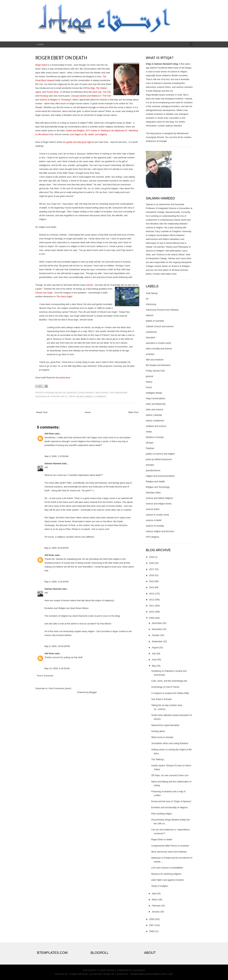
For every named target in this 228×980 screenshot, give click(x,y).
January (156, 912)
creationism (151, 332)
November (157, 629)
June (154, 660)
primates (150, 465)
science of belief (154, 520)
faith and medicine (155, 360)
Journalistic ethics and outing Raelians (170, 743)
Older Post (133, 412)
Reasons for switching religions (166, 874)
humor (149, 387)
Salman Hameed (84, 396)
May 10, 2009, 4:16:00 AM (57, 668)
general (150, 376)
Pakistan (150, 448)
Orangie (163, 141)
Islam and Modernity (156, 404)
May (154, 666)
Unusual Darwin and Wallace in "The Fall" (91, 96)
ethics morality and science (93, 393)
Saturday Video (153, 493)
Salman (150, 204)
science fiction (153, 509)
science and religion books (159, 504)
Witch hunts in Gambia (162, 737)
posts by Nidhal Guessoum (159, 459)
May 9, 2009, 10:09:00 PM (57, 646)
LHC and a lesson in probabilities (167, 868)
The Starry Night (64, 296)
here (174, 274)
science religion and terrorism (160, 531)
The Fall (107, 92)
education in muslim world (158, 343)
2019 (152, 557)
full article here (63, 378)
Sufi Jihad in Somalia (161, 699)
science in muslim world (157, 515)
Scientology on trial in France (165, 687)
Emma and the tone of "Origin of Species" (171, 801)
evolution (150, 354)
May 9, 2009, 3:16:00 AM (57, 582)
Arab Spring (152, 293)
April (154, 893)
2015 (152, 581)
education (151, 337)
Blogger (93, 692)
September (157, 641)
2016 (152, 575)
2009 (152, 618)
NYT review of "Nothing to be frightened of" (107, 130)
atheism (50, 393)
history (149, 382)
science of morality (155, 526)
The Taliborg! (158, 759)
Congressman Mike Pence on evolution (170, 846)
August (155, 647)
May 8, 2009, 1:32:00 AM (57, 456)
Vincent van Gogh (44, 293)
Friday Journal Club (155, 371)
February (156, 906)
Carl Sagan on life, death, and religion (88, 134)
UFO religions (153, 537)
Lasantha (122, 974)
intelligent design (154, 393)
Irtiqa (111, 970)
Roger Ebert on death (61, 58)
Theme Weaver (78, 974)
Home (40, 44)
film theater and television (158, 365)
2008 (152, 919)
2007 (152, 925)
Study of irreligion (160, 886)
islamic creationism (155, 421)
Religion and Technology (158, 487)
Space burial (51, 521)
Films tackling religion (162, 814)
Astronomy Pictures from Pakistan (162, 310)
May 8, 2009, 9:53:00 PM (57, 548)
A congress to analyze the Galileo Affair (170, 693)
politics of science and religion (160, 454)
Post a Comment (45, 676)
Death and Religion (75, 130)
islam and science (155, 409)
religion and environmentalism (160, 476)
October (156, 635)
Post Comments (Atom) (60, 688)
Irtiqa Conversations (156, 398)
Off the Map (89, 88)
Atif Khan (49, 434)
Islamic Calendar (154, 415)
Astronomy (151, 304)
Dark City (97, 92)
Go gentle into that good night (77, 142)
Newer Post (42, 412)
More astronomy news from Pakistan (169, 852)
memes (90, 285)
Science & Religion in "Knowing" (55, 100)
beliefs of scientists (66, 393)
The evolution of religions (57, 616)
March (155, 900)
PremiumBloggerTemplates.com (152, 974)
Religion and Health (155, 481)
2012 (152, 600)
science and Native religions (159, 498)
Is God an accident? (87, 624)
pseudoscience (153, 470)
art (147, 299)
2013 (152, 594)
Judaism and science (156, 426)
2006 (152, 931)
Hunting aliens (158, 731)
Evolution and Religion (55, 608)
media (149, 432)
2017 (152, 569)
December (157, 623)
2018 (152, 563)
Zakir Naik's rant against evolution (168, 880)
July (154, 653)
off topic (150, 443)
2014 (152, 587)
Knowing (44, 96)
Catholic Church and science (160, 326)
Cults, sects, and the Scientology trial (169, 681)
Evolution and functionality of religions (170, 807)
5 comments (100, 396)
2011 (152, 606)
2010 (152, 612)
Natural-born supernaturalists (165, 725)
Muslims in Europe (155, 437)
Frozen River (53, 92)
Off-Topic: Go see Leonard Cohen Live (170, 775)
